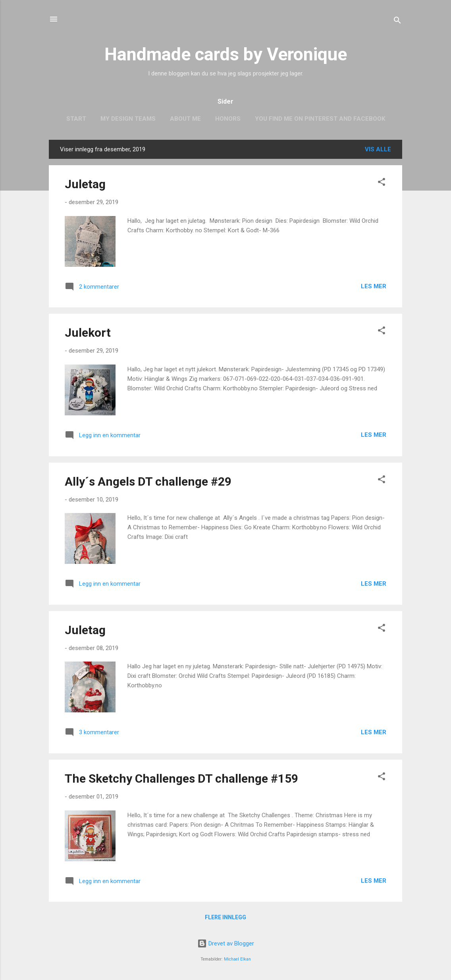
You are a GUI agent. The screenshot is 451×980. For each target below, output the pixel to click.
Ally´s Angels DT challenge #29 (148, 481)
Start (76, 119)
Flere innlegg (225, 917)
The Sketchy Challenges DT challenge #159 (181, 778)
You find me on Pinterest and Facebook (320, 119)
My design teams (128, 119)
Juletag (85, 184)
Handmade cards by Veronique (226, 54)
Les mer (374, 286)
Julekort (88, 333)
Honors (228, 119)
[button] (382, 183)
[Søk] (397, 22)
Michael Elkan (237, 959)
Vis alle (378, 149)
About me (185, 119)
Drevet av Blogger (226, 943)
